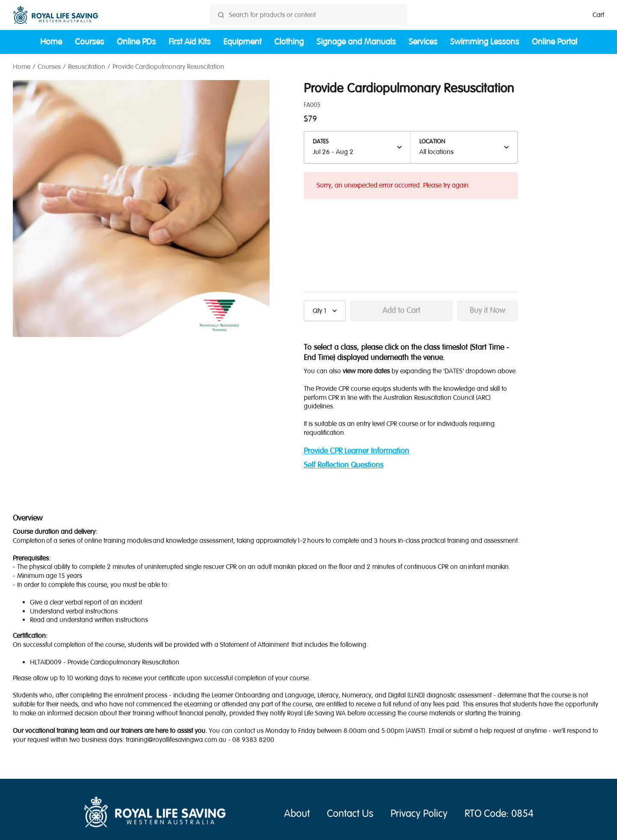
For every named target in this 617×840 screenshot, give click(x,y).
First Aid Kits (190, 42)
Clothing (289, 42)
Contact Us (350, 814)
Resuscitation (87, 67)
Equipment (242, 42)
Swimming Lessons (485, 42)
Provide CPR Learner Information (356, 451)
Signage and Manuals (356, 42)
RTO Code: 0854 (499, 814)
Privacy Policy (419, 814)
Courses (89, 42)
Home (51, 42)
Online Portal (555, 42)
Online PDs (136, 42)
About (297, 814)
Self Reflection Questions (344, 465)
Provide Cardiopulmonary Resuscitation (168, 67)
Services (423, 42)
